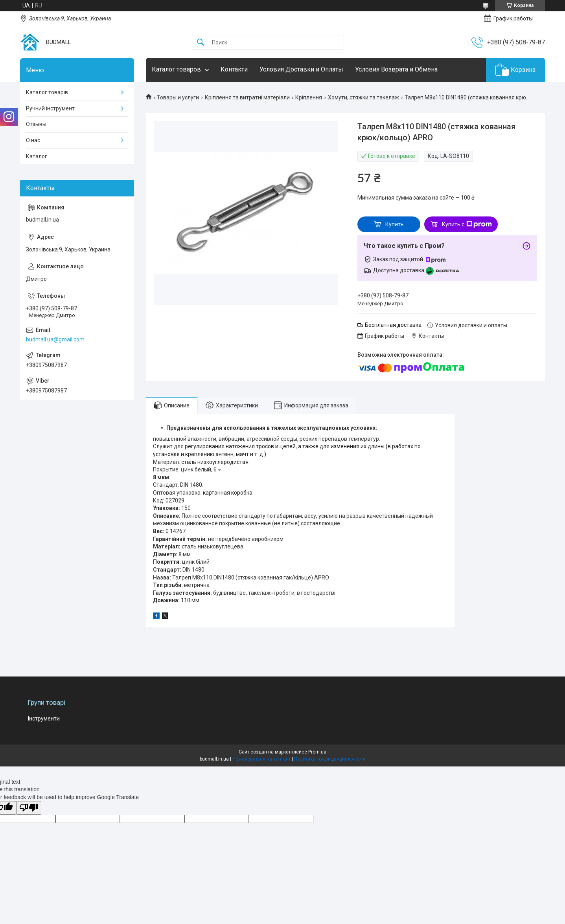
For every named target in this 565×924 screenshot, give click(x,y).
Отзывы (36, 124)
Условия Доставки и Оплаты (301, 69)
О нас (33, 140)
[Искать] (201, 43)
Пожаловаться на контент (261, 759)
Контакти (234, 69)
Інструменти (44, 719)
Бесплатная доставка (393, 325)
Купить (395, 224)
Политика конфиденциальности (330, 759)
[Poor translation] (29, 808)
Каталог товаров (176, 69)
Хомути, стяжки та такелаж (363, 97)
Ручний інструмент (50, 108)
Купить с (467, 224)
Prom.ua (317, 752)
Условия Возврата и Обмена (396, 69)
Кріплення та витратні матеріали (247, 97)
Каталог (37, 156)
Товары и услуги (178, 97)
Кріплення (309, 97)
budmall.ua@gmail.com (55, 339)
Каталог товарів (47, 92)
